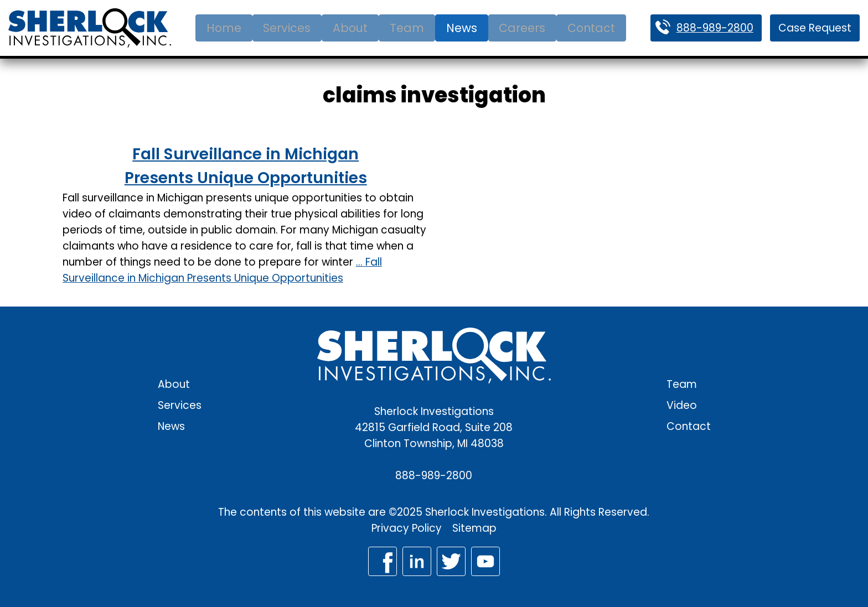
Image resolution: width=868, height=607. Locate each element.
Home (224, 28)
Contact (591, 28)
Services (287, 28)
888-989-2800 (715, 28)
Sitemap (474, 528)
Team (407, 28)
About (350, 28)
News (462, 28)
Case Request (815, 28)
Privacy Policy (407, 528)
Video (682, 405)
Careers (522, 28)
